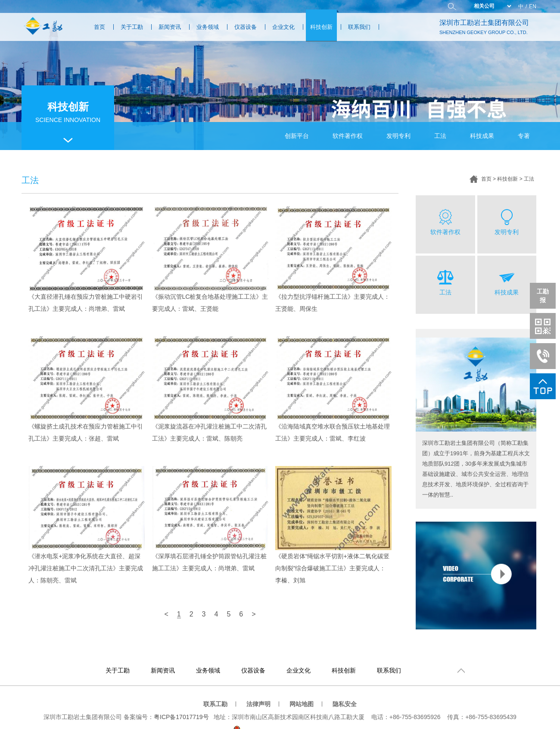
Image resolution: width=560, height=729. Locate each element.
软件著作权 (348, 136)
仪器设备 (246, 27)
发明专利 (398, 136)
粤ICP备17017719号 (181, 717)
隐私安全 (345, 704)
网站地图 (302, 704)
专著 (524, 136)
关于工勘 (132, 27)
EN (533, 6)
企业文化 (283, 27)
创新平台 (297, 136)
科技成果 (482, 136)
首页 (100, 27)
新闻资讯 (170, 27)
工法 (440, 136)
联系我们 (359, 27)
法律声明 (258, 704)
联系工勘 (215, 704)
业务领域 (208, 27)
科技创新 (321, 27)
